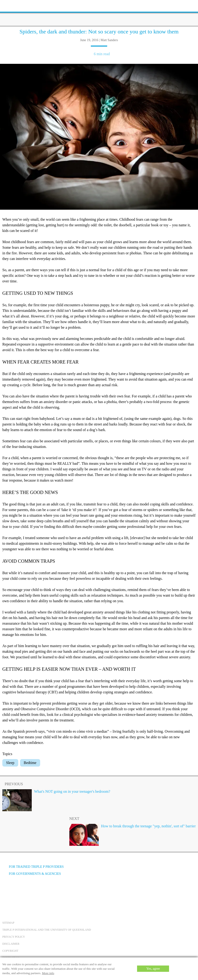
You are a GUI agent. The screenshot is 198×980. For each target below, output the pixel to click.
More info (48, 973)
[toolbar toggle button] (12, 5)
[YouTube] (20, 891)
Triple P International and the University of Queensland (47, 930)
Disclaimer (11, 944)
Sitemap (8, 923)
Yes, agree (153, 969)
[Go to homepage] (99, 13)
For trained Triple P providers (33, 867)
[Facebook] (7, 891)
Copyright (10, 951)
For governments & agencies (32, 874)
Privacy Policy (14, 937)
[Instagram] (32, 891)
